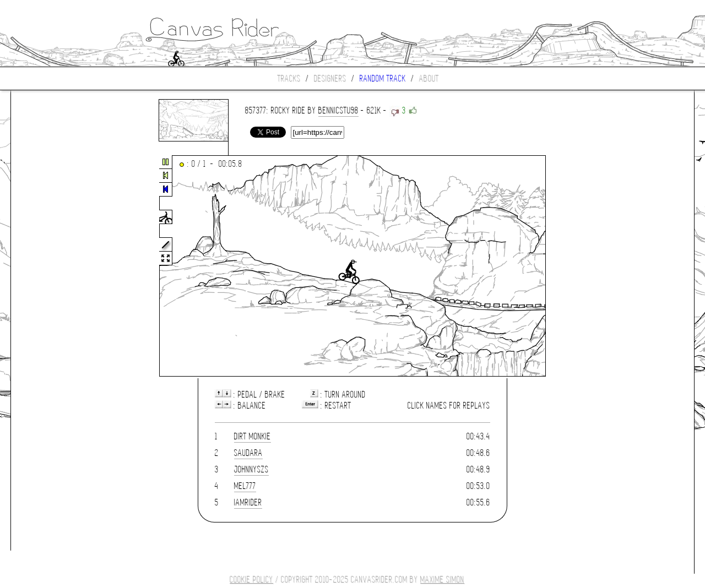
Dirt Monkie (253, 436)
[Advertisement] (57, 266)
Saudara (248, 453)
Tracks (289, 78)
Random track (383, 78)
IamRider (248, 502)
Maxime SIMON (442, 579)
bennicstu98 (338, 110)
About (429, 78)
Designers (330, 78)
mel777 (245, 486)
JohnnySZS (251, 469)
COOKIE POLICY (251, 579)
